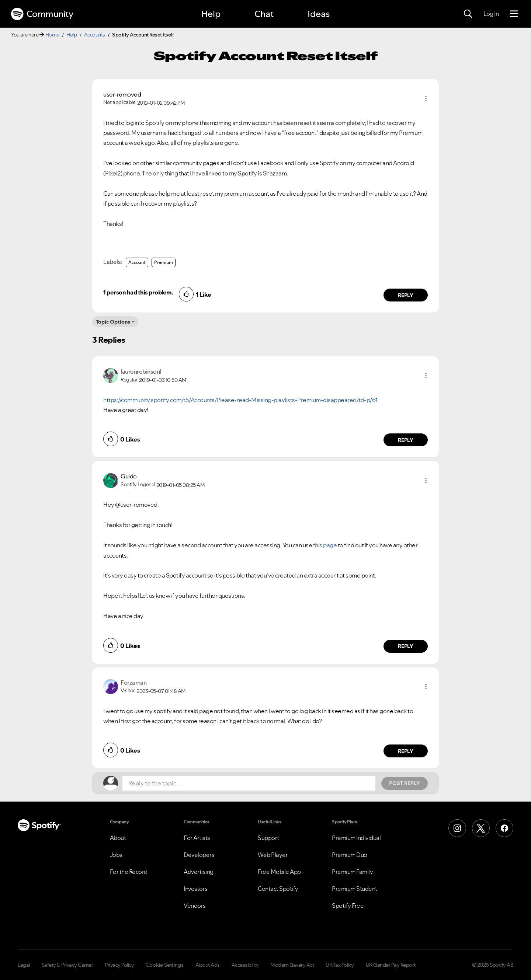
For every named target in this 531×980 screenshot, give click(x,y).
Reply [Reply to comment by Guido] (406, 646)
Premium (164, 262)
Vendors (195, 906)
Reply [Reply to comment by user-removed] (406, 295)
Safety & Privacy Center (67, 965)
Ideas (319, 14)
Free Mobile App (279, 872)
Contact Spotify (278, 889)
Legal (24, 965)
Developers (199, 855)
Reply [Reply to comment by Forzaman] (406, 751)
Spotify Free (348, 906)
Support (268, 838)
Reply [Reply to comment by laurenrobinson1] (406, 440)
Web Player (273, 855)
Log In (491, 14)
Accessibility (245, 965)
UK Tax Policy (340, 965)
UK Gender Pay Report (391, 965)
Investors (196, 889)
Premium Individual (356, 838)
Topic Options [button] (113, 322)
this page (325, 545)
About (118, 838)
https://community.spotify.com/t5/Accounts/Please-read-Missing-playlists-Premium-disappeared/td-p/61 (240, 400)
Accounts (95, 35)
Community (42, 14)
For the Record (129, 872)
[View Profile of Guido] (129, 476)
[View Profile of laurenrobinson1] (141, 372)
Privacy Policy (119, 965)
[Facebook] (504, 828)
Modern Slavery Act (292, 965)
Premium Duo (350, 855)
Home (52, 35)
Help (211, 14)
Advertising (199, 872)
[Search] (468, 14)
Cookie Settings (165, 965)
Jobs (116, 855)
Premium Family (352, 872)
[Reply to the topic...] (249, 783)
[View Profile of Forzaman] (133, 683)
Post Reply (405, 783)
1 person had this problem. (138, 292)
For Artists (197, 838)
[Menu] (514, 14)
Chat (264, 14)
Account (137, 262)
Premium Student (355, 889)
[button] (426, 98)
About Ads (208, 965)
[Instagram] (457, 828)
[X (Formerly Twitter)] (481, 828)
